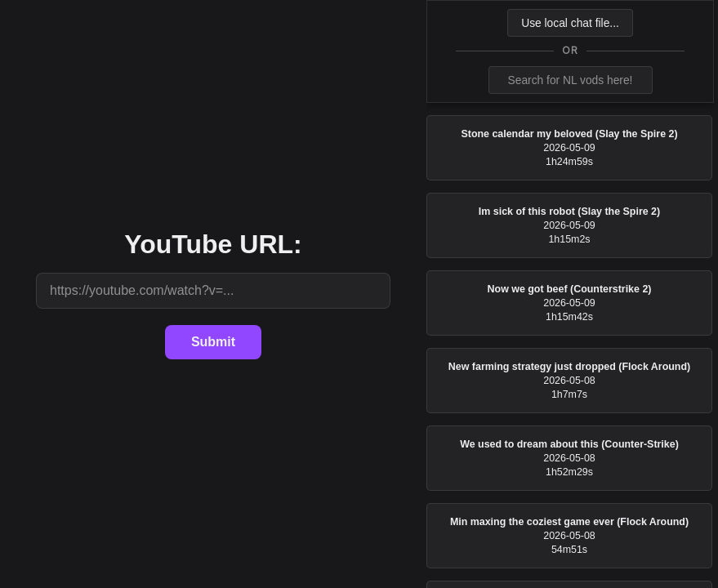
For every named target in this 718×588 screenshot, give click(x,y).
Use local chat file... (570, 23)
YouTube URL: (213, 244)
